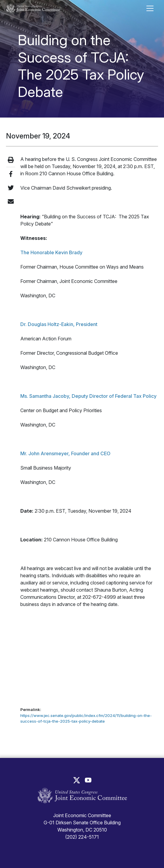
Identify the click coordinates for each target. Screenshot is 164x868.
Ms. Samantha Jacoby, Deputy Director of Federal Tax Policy (88, 396)
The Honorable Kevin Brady (51, 252)
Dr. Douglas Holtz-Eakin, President (59, 324)
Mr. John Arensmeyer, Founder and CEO (65, 453)
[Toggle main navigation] (150, 8)
